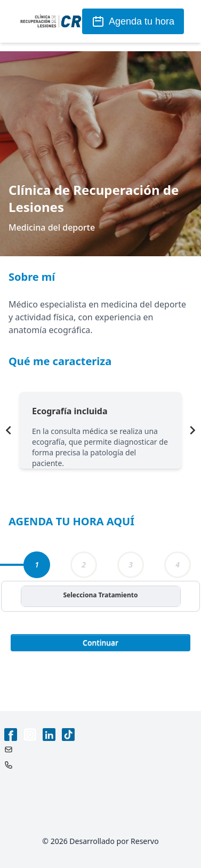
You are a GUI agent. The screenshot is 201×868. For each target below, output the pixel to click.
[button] (100, 642)
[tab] (37, 565)
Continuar (100, 642)
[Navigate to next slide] (192, 430)
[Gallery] (100, 430)
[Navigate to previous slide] (9, 430)
